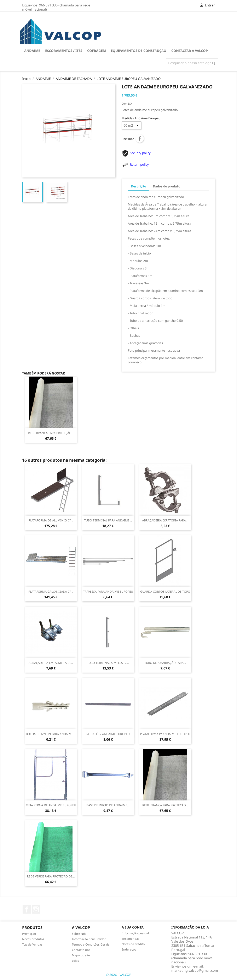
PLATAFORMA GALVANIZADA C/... (51, 592)
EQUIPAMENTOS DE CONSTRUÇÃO (139, 51)
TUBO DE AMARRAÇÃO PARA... (165, 663)
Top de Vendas (32, 944)
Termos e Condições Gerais (91, 944)
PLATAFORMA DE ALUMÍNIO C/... (51, 520)
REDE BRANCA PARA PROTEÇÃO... (51, 433)
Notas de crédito (133, 944)
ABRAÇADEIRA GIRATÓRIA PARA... (165, 520)
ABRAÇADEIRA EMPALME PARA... (51, 663)
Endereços (129, 949)
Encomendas (131, 939)
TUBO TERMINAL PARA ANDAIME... (108, 520)
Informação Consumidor (89, 939)
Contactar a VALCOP (190, 51)
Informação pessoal (135, 933)
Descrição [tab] (138, 186)
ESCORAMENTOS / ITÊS (64, 51)
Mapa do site (81, 955)
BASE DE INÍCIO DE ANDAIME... (108, 805)
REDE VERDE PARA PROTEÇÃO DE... (51, 876)
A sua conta (133, 927)
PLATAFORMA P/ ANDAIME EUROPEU (165, 734)
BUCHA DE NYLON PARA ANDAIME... (51, 734)
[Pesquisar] (192, 63)
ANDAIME (32, 51)
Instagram (36, 909)
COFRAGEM (97, 51)
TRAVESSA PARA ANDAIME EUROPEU (108, 592)
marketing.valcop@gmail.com (195, 970)
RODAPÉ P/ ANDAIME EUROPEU (108, 734)
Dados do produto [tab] (167, 186)
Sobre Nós (79, 934)
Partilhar (140, 138)
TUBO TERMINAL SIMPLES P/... (108, 663)
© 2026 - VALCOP (119, 975)
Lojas (75, 961)
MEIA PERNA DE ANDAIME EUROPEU (51, 805)
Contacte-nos (81, 950)
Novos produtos (33, 939)
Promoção (29, 934)
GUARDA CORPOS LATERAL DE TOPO (165, 592)
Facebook (27, 909)
